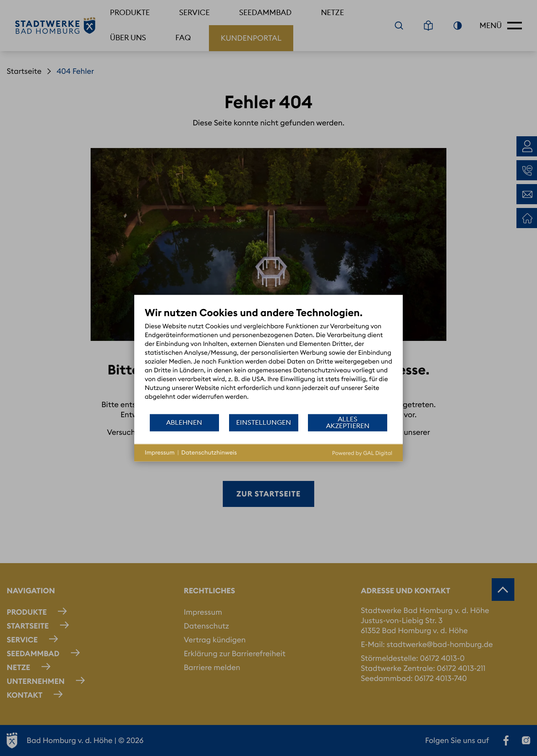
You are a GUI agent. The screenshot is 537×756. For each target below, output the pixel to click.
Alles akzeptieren (348, 422)
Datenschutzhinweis (209, 452)
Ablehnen (184, 422)
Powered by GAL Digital (362, 453)
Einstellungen (264, 422)
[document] (268, 360)
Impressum (160, 452)
